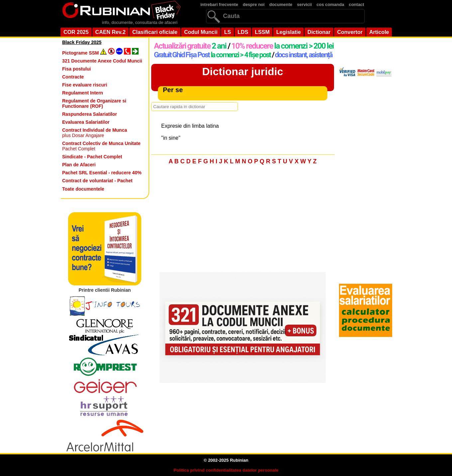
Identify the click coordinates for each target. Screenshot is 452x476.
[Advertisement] (243, 220)
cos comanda (330, 4)
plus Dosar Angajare (95, 133)
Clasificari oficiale (155, 32)
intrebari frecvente (219, 4)
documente (281, 4)
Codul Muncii (201, 32)
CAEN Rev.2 (111, 32)
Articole (379, 32)
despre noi (254, 4)
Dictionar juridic (243, 72)
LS (227, 32)
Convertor (350, 32)
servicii (305, 4)
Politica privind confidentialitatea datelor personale (226, 470)
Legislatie (288, 32)
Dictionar (319, 32)
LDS (243, 32)
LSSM (262, 32)
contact (356, 4)
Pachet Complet (101, 146)
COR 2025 (76, 32)
